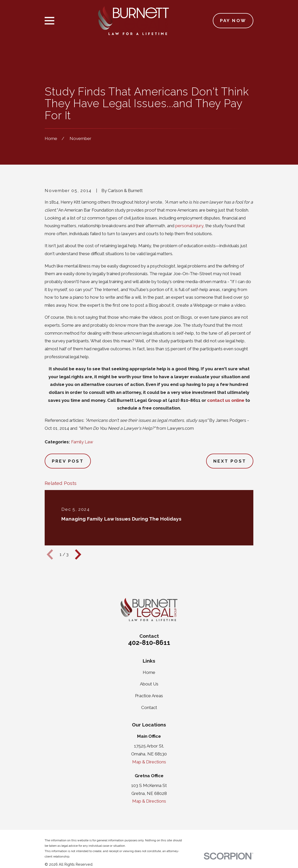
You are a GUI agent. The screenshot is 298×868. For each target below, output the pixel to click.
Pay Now (233, 21)
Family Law (82, 442)
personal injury (189, 226)
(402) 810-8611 (184, 400)
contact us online (226, 400)
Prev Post (68, 461)
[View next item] (78, 554)
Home (149, 672)
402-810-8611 (149, 643)
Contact (149, 707)
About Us (149, 684)
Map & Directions (149, 762)
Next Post (230, 461)
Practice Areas (149, 696)
